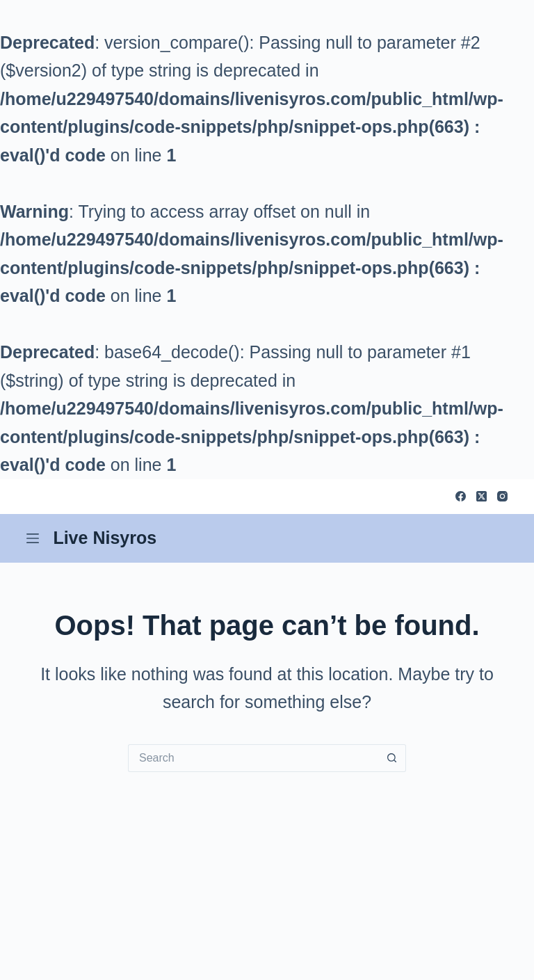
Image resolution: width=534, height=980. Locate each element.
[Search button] (392, 758)
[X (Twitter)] (482, 496)
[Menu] (33, 538)
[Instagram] (502, 496)
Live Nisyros (105, 538)
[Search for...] (253, 758)
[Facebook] (461, 496)
